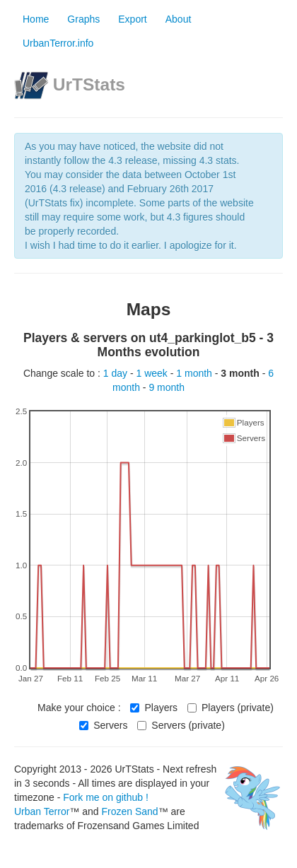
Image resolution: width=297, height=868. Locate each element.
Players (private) (231, 708)
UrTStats (89, 84)
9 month (167, 387)
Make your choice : (79, 708)
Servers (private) (181, 725)
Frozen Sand (129, 811)
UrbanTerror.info (58, 43)
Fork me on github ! (106, 797)
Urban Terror (42, 811)
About (179, 19)
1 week (153, 373)
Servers (103, 725)
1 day (117, 373)
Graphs (83, 19)
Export (132, 19)
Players (154, 708)
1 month (195, 373)
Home (36, 19)
